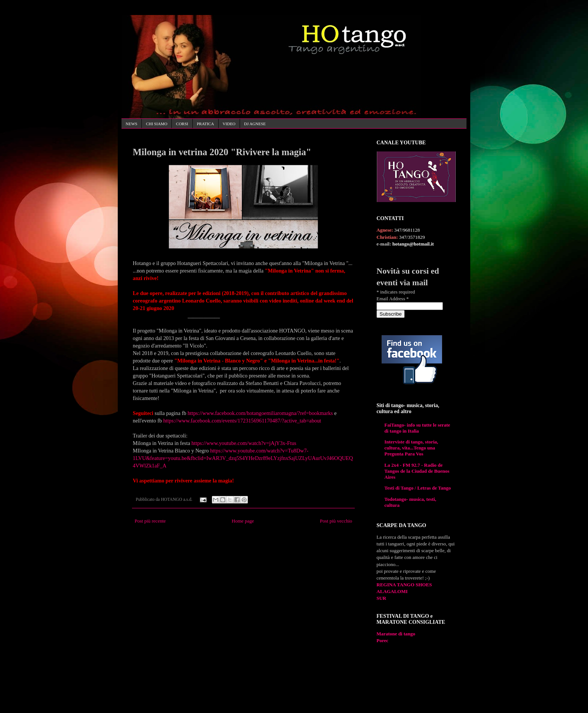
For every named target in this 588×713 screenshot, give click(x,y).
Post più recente (150, 521)
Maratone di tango (396, 634)
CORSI (182, 124)
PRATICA (205, 124)
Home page (243, 521)
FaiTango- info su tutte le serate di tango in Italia (417, 428)
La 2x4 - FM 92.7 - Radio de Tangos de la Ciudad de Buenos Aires (417, 471)
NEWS (131, 124)
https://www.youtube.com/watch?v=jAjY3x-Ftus (244, 443)
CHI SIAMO (157, 124)
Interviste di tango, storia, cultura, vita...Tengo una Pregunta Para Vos (411, 448)
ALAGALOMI (392, 591)
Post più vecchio (336, 521)
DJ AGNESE (255, 124)
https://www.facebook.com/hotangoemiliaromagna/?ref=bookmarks (260, 413)
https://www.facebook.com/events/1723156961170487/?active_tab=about (242, 421)
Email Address (393, 299)
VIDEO (229, 124)
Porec (382, 640)
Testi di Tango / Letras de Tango (418, 488)
